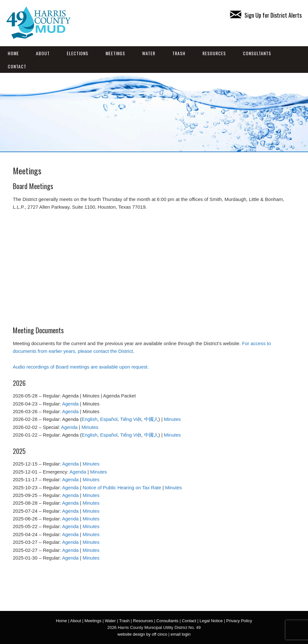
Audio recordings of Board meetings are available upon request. (81, 367)
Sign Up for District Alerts (266, 15)
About (43, 53)
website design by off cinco (142, 634)
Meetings (115, 53)
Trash (179, 53)
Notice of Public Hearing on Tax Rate (122, 487)
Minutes (172, 419)
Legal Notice (211, 621)
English (89, 419)
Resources (214, 53)
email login (181, 634)
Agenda (70, 404)
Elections (77, 53)
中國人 (151, 419)
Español (109, 419)
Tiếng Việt (131, 419)
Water (149, 53)
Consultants (257, 53)
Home (13, 53)
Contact (17, 66)
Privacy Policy (239, 621)
